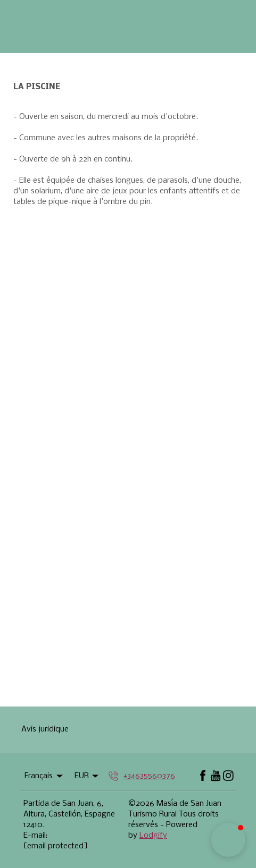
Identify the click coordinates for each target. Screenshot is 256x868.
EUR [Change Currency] (88, 776)
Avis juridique (45, 729)
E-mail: (35, 836)
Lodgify (153, 836)
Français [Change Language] (44, 776)
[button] (228, 840)
